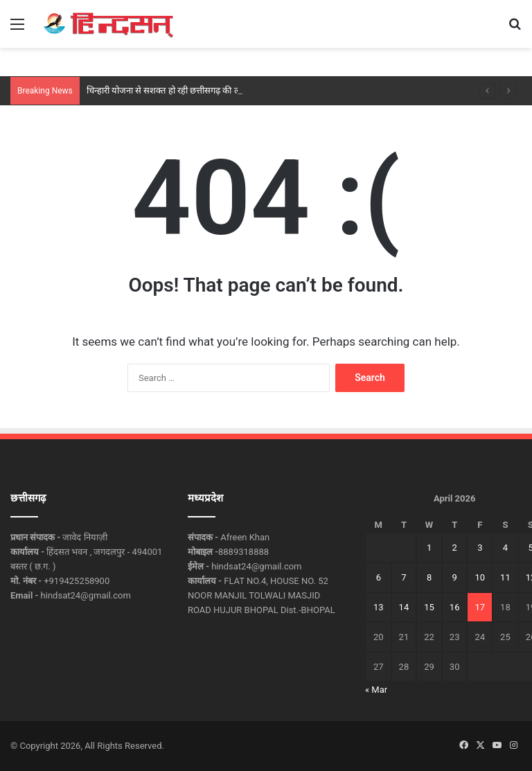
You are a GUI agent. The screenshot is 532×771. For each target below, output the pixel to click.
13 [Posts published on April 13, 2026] (379, 607)
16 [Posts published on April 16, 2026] (455, 607)
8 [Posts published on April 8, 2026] (429, 577)
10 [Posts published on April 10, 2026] (480, 577)
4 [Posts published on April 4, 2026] (505, 548)
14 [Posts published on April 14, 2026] (404, 607)
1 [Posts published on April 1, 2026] (429, 548)
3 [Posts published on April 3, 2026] (480, 548)
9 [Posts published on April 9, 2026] (455, 577)
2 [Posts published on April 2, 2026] (455, 548)
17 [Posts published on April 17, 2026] (480, 607)
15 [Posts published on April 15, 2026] (429, 607)
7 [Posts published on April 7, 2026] (404, 577)
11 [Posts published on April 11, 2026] (505, 577)
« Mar (376, 690)
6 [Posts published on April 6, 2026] (379, 577)
